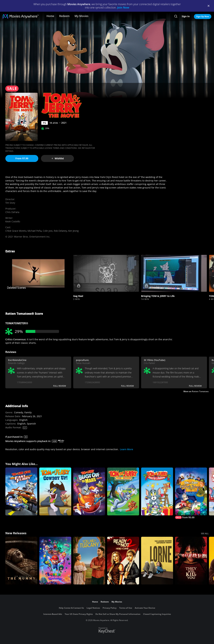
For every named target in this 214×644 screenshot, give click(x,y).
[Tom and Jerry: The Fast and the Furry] (21, 491)
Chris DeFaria (12, 212)
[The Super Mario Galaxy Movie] (55, 561)
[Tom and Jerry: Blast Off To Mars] (89, 491)
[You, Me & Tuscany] (89, 561)
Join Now (123, 8)
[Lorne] (157, 561)
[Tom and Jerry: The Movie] (123, 491)
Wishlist (58, 158)
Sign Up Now (203, 16)
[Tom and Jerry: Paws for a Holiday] (157, 491)
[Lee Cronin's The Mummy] (21, 561)
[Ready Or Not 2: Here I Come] (123, 561)
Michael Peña (35, 231)
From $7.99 (22, 158)
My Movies (82, 16)
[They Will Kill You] (191, 561)
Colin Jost (48, 231)
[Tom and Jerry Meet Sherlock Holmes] (191, 493)
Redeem (64, 16)
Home (50, 16)
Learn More (126, 449)
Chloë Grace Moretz (16, 231)
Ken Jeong (73, 231)
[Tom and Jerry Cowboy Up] (55, 491)
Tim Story (10, 203)
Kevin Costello (13, 221)
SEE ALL (205, 533)
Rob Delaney (60, 231)
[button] (106, 273)
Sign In (186, 16)
